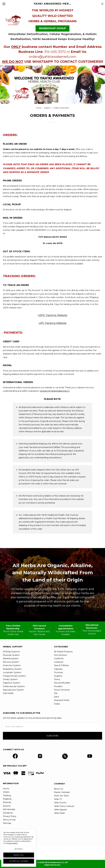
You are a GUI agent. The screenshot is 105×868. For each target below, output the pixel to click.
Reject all (19, 855)
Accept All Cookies (19, 861)
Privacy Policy (12, 843)
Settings (19, 849)
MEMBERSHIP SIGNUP (53, 28)
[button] (13, 20)
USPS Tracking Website (53, 315)
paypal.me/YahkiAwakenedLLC (55, 391)
